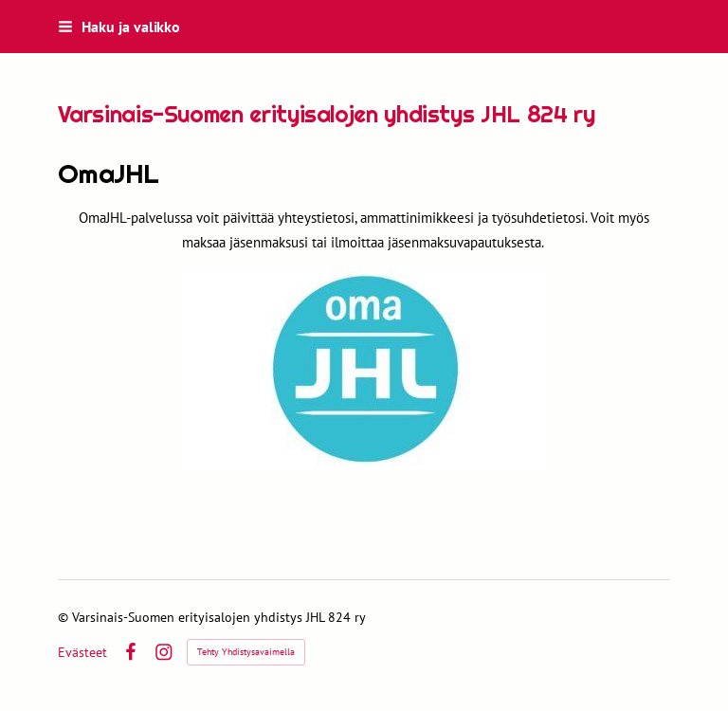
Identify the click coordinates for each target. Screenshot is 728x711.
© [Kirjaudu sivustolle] (65, 617)
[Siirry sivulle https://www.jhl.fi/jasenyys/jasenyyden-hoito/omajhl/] (364, 371)
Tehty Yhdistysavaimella (246, 652)
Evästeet (82, 652)
